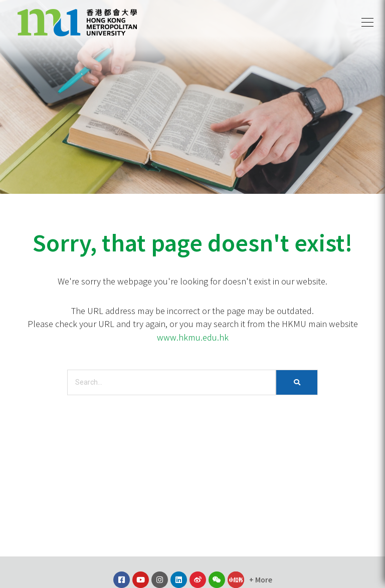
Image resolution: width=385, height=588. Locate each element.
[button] (367, 23)
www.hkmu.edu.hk (193, 337)
